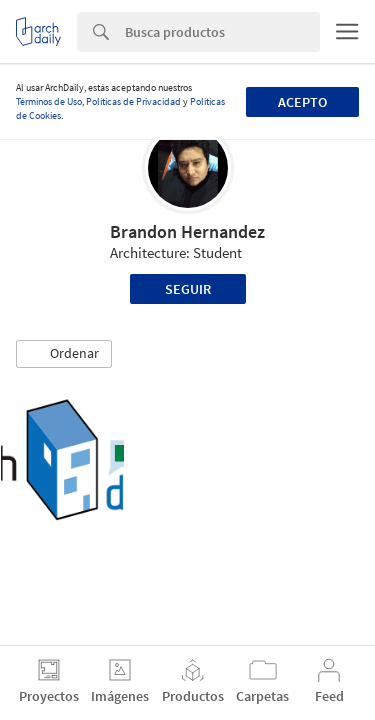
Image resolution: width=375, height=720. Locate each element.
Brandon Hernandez (187, 231)
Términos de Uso (49, 101)
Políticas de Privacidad (133, 101)
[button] (64, 354)
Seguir (188, 289)
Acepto (302, 102)
